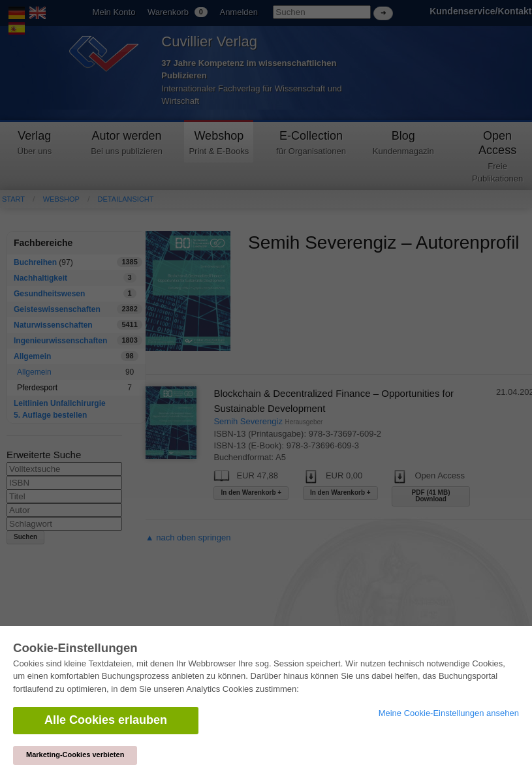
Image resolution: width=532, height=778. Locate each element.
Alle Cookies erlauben (106, 720)
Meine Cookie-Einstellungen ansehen (449, 713)
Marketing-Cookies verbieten (75, 755)
